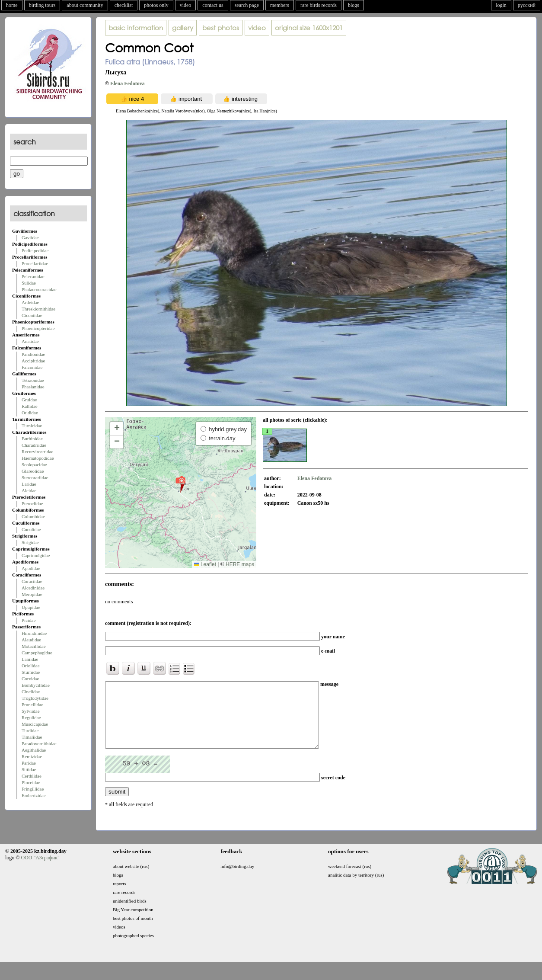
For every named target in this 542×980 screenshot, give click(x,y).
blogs (354, 5)
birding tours (42, 5)
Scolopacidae (34, 464)
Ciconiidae (32, 315)
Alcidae (29, 490)
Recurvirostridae (37, 452)
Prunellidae (32, 705)
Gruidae (29, 400)
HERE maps (240, 564)
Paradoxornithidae (39, 743)
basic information (136, 28)
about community (85, 5)
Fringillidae (33, 789)
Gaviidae (30, 237)
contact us (213, 5)
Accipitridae (33, 361)
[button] (180, 484)
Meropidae (32, 594)
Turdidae (30, 730)
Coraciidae (32, 581)
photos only (156, 5)
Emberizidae (34, 795)
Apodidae (31, 568)
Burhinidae (32, 439)
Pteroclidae (32, 503)
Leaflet (205, 564)
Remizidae (32, 756)
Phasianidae (33, 387)
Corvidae (30, 679)
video (186, 5)
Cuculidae (31, 529)
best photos (221, 28)
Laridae (29, 484)
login (501, 5)
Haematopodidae (38, 458)
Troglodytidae (35, 698)
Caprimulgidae (36, 555)
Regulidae (31, 717)
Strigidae (30, 542)
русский (527, 5)
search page (247, 5)
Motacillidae (34, 646)
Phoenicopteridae (38, 328)
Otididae (30, 413)
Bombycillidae (36, 685)
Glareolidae (33, 471)
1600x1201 (309, 28)
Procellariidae (35, 263)
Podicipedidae (35, 250)
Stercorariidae (35, 477)
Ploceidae (31, 782)
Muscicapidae (35, 724)
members (280, 5)
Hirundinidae (34, 633)
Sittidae (29, 769)
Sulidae (29, 283)
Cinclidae (31, 692)
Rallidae (30, 406)
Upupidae (31, 607)
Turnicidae (32, 426)
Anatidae (30, 341)
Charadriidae (34, 445)
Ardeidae (30, 302)
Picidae (29, 620)
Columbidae (33, 516)
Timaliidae (32, 737)
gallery (183, 28)
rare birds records (319, 5)
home (12, 5)
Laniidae (30, 659)
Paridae (29, 763)
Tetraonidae (33, 380)
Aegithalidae (34, 750)
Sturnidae (31, 672)
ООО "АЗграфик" (40, 871)
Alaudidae (31, 640)
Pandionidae (33, 354)
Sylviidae (31, 711)
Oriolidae (31, 666)
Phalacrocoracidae (39, 289)
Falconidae (32, 367)
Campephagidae (37, 653)
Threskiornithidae (38, 309)
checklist (124, 5)
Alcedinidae (33, 588)
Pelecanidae (33, 276)
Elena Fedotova (128, 83)
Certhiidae (32, 776)
